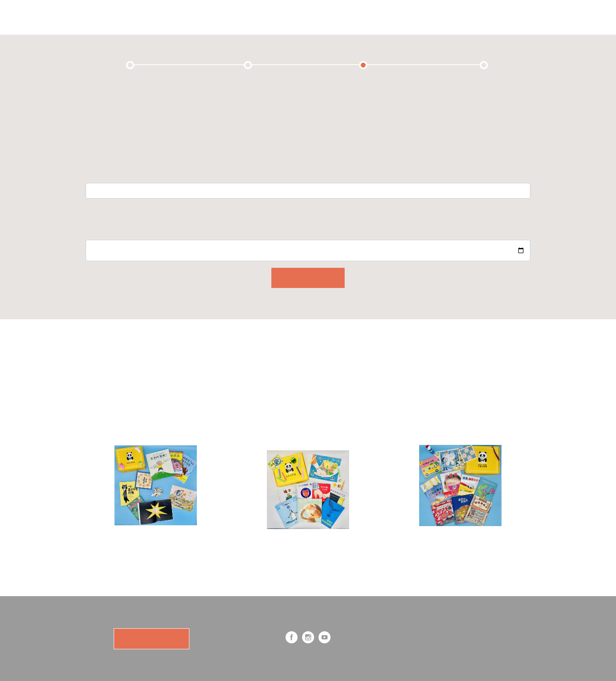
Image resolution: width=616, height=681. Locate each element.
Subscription (247, 17)
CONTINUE (308, 278)
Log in (497, 17)
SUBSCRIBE (151, 639)
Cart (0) (416, 17)
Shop (337, 17)
